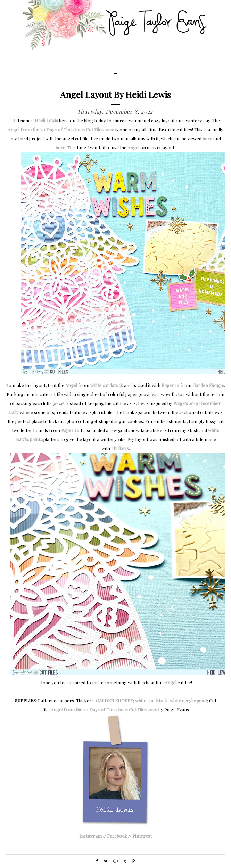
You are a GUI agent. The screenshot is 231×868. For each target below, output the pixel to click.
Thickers (120, 448)
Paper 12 (70, 430)
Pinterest (142, 836)
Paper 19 (170, 385)
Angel (133, 147)
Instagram (90, 836)
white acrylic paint (188, 700)
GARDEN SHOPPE (114, 700)
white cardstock (107, 385)
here (207, 138)
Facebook (117, 836)
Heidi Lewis (46, 120)
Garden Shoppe (208, 385)
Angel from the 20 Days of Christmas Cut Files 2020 (61, 129)
